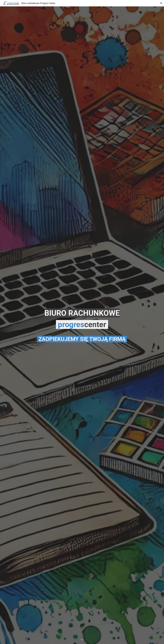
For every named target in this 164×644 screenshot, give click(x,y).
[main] (82, 325)
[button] (161, 3)
